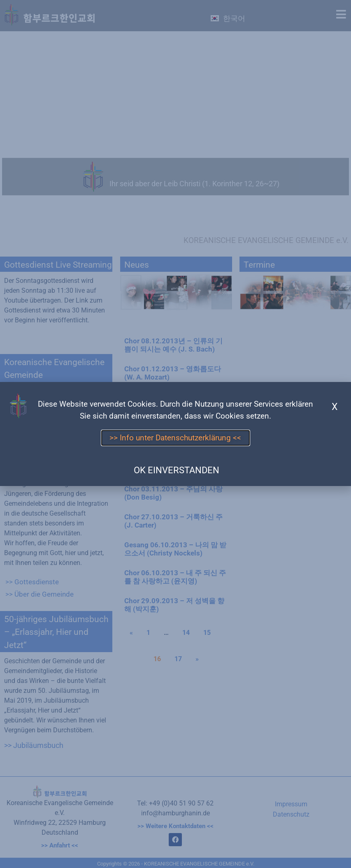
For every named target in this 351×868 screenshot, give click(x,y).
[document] (175, 434)
